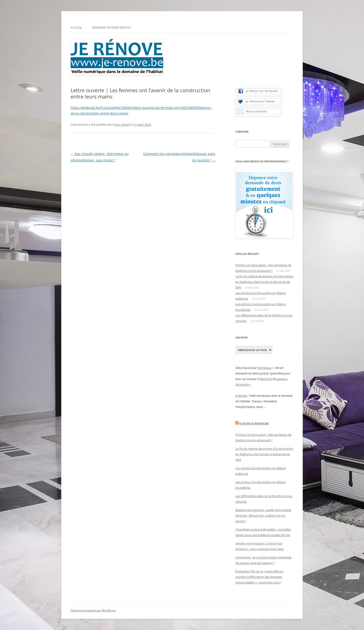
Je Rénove (241, 396)
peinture (282, 379)
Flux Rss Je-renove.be (254, 423)
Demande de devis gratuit (112, 28)
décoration (242, 384)
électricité (266, 379)
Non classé (122, 125)
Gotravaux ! (265, 368)
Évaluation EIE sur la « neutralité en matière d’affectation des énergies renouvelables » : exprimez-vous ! (259, 577)
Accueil (76, 28)
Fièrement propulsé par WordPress (93, 610)
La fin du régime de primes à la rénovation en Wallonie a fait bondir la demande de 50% (264, 282)
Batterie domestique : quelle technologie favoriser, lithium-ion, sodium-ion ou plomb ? (263, 515)
